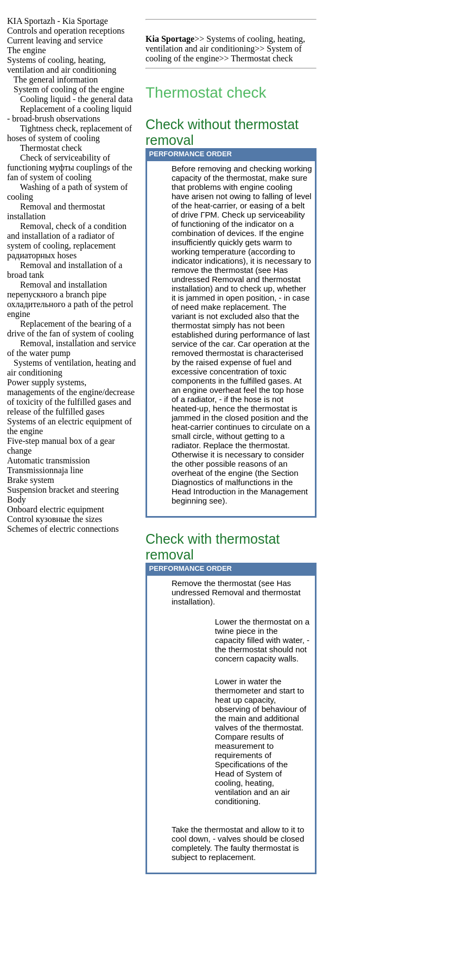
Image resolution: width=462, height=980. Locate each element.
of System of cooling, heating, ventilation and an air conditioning (252, 787)
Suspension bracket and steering (63, 490)
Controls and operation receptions (66, 31)
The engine (27, 50)
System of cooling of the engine (69, 89)
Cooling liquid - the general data (77, 99)
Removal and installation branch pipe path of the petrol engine (70, 299)
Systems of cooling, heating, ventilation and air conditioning (62, 65)
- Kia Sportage (58, 21)
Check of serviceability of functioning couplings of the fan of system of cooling (70, 167)
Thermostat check (51, 148)
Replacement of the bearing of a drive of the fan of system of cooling (70, 329)
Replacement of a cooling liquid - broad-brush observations (69, 114)
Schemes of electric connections (63, 529)
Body (17, 499)
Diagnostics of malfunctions (221, 482)
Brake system (31, 480)
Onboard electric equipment (56, 509)
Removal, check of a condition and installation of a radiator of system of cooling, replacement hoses (67, 241)
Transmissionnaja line (45, 470)
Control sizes (55, 519)
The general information (56, 79)
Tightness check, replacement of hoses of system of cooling (69, 133)
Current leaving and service (55, 40)
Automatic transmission (48, 460)
